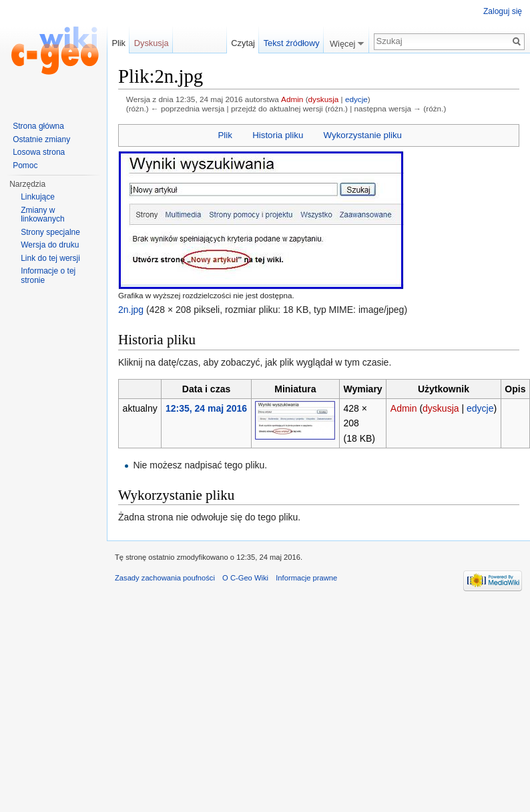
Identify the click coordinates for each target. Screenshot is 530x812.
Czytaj (243, 43)
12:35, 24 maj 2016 (206, 408)
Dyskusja (152, 43)
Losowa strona (39, 152)
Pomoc (25, 165)
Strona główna (38, 126)
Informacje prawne (306, 578)
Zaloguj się (503, 11)
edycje (356, 99)
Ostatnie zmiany (41, 139)
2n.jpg (131, 310)
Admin (292, 99)
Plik (225, 135)
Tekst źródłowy (292, 43)
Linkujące (38, 197)
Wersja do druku (50, 245)
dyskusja (324, 99)
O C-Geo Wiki (245, 578)
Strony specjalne (50, 232)
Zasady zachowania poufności (165, 578)
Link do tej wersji (50, 258)
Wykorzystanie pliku (363, 135)
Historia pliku (278, 135)
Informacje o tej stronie (48, 276)
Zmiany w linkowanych (42, 215)
